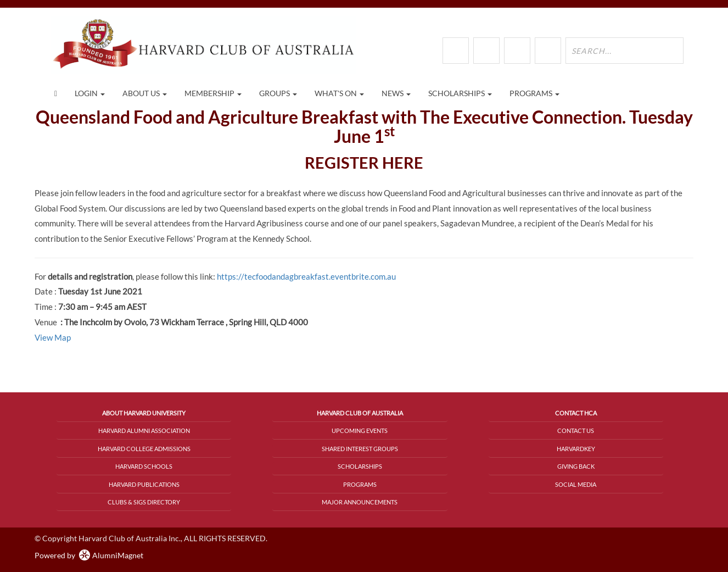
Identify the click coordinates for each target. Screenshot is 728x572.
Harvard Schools (144, 466)
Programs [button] (534, 93)
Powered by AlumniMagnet (89, 555)
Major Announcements (360, 502)
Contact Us (576, 431)
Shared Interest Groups (360, 449)
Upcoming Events (360, 431)
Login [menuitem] (90, 93)
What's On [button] (339, 93)
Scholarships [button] (460, 93)
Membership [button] (213, 93)
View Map (53, 337)
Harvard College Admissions (144, 449)
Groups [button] (278, 93)
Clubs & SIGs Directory (144, 502)
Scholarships (360, 466)
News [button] (396, 93)
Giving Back (576, 466)
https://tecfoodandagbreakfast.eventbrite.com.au (306, 276)
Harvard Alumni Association (144, 431)
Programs (360, 484)
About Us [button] (145, 93)
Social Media (576, 484)
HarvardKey (576, 449)
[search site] (625, 51)
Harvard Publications (144, 484)
